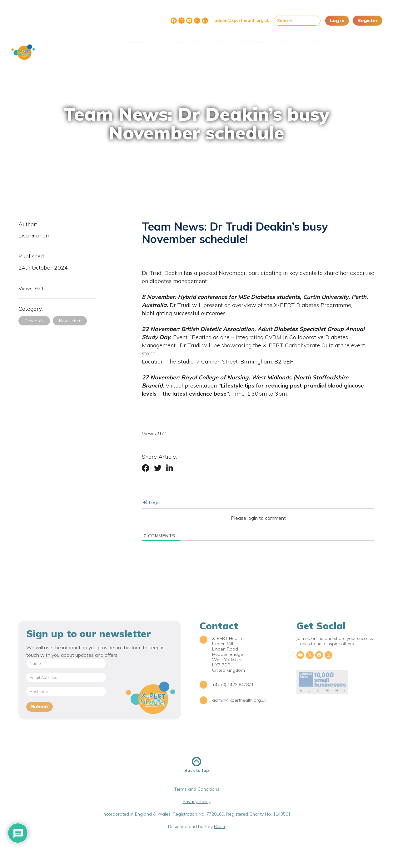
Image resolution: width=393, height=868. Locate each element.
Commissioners (219, 38)
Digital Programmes (176, 38)
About (93, 38)
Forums (370, 38)
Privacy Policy (197, 802)
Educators (270, 38)
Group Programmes (127, 38)
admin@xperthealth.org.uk (242, 20)
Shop (247, 38)
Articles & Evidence (334, 38)
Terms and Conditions (197, 789)
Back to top (197, 765)
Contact (298, 38)
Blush (219, 827)
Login (152, 502)
